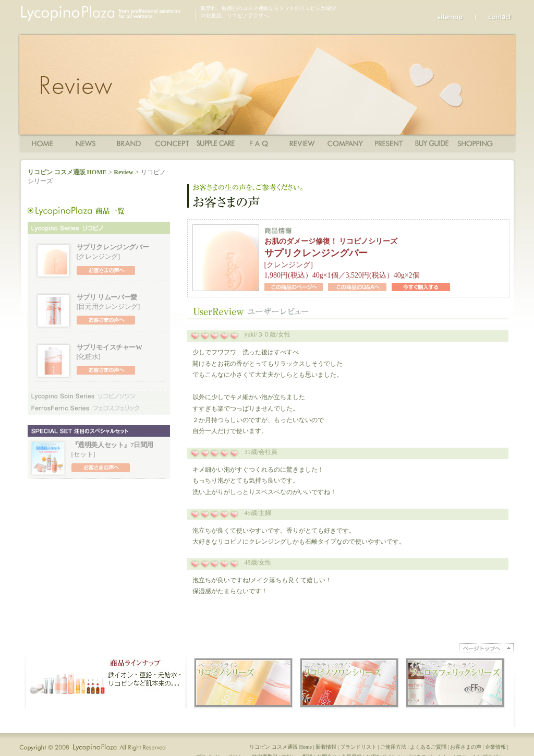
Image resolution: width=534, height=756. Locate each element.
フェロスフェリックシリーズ (99, 408)
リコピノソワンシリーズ (99, 396)
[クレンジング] (113, 251)
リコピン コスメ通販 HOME (67, 172)
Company (345, 143)
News (86, 143)
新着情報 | (328, 752)
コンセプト (172, 143)
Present (389, 143)
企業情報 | (497, 752)
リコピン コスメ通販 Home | (282, 752)
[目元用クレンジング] (108, 302)
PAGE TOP (486, 648)
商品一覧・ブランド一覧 (129, 143)
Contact (495, 17)
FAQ (259, 143)
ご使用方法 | (395, 752)
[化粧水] (110, 352)
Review (302, 143)
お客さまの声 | (468, 752)
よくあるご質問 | (430, 752)
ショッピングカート (475, 143)
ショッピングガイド (432, 143)
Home (43, 143)
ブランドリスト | (360, 752)
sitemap (457, 17)
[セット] (112, 449)
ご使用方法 (216, 143)
